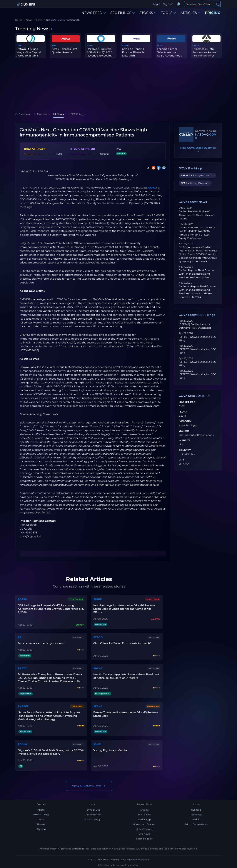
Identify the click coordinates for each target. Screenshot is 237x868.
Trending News (34, 29)
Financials (42, 114)
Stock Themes (144, 829)
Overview (23, 114)
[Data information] (208, 396)
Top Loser (153, 599)
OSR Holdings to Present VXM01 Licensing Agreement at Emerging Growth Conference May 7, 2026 (51, 609)
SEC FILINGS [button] (122, 13)
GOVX (152, 188)
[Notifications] (179, 4)
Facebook (196, 815)
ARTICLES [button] (190, 13)
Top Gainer (76, 599)
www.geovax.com (148, 406)
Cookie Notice (93, 815)
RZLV (90, 45)
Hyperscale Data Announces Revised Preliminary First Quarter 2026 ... (205, 54)
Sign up (168, 4)
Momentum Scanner (144, 824)
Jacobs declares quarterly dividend (41, 643)
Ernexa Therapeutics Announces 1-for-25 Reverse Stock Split (126, 714)
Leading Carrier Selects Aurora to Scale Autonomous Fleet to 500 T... (170, 54)
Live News (144, 834)
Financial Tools (144, 839)
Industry (185, 421)
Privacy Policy (93, 819)
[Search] (202, 4)
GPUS (196, 45)
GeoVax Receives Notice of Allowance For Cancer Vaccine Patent (196, 215)
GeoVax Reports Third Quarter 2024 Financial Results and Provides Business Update (196, 274)
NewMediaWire (101, 188)
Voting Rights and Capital (110, 750)
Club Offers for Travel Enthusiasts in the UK (122, 643)
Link (181, 445)
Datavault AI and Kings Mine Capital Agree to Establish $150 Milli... (29, 54)
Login (157, 4)
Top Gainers (144, 815)
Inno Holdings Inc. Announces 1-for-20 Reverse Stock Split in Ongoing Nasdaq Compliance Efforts (124, 609)
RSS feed (196, 810)
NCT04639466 (140, 275)
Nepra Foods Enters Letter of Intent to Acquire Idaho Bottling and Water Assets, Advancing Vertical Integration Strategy (49, 716)
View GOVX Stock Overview (198, 150)
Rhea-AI (41, 824)
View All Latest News (89, 786)
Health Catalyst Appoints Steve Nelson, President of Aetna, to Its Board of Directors (126, 676)
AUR (160, 45)
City (181, 460)
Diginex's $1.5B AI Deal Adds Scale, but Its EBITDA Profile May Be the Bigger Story (51, 752)
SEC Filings (76, 114)
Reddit (196, 819)
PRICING (213, 13)
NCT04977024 (65, 219)
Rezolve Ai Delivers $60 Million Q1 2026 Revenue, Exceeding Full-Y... (100, 54)
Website (185, 440)
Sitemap (41, 829)
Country (185, 450)
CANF (125, 45)
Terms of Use (93, 810)
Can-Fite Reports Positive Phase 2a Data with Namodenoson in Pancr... (133, 56)
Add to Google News (196, 824)
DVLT (19, 45)
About (41, 810)
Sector (184, 431)
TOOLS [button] (168, 13)
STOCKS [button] (148, 13)
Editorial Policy (41, 815)
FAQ (41, 819)
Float (183, 412)
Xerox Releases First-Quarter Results (65, 51)
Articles (144, 810)
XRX (54, 45)
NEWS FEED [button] (94, 13)
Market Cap (187, 402)
